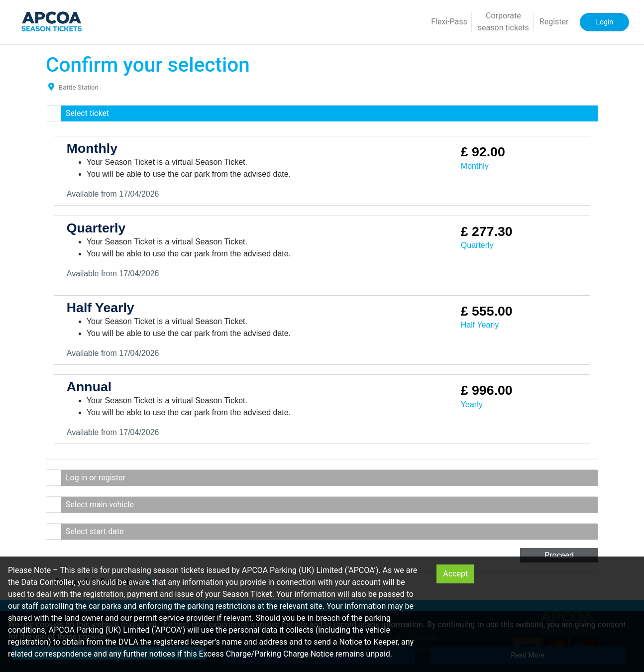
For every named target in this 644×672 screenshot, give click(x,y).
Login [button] (604, 22)
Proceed (559, 555)
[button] (322, 113)
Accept (455, 574)
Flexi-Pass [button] (449, 22)
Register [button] (554, 22)
